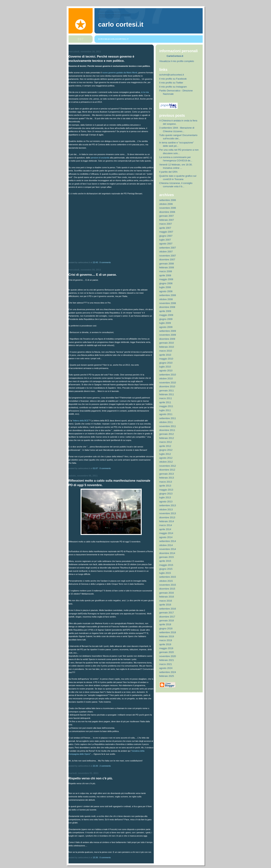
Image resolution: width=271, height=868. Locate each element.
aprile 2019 (165, 644)
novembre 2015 (168, 585)
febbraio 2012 (167, 438)
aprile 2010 (165, 355)
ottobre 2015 (166, 581)
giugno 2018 (166, 628)
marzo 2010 (166, 351)
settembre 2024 (168, 672)
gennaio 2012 (167, 434)
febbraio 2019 (167, 636)
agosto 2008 (166, 291)
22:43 (95, 262)
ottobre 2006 (166, 204)
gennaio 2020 (167, 652)
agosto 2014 (166, 537)
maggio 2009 (166, 315)
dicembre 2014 (167, 553)
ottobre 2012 (166, 462)
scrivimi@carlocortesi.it (172, 75)
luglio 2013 (165, 497)
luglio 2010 (165, 367)
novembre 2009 (168, 335)
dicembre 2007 (167, 260)
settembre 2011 (168, 418)
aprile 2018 (165, 624)
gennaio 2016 (167, 593)
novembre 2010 (168, 383)
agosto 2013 (166, 502)
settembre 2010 (168, 375)
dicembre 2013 (167, 517)
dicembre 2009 (167, 339)
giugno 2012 (166, 450)
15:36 (95, 857)
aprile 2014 (165, 529)
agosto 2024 (166, 668)
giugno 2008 (166, 283)
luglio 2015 (165, 573)
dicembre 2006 (167, 212)
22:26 (95, 766)
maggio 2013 (166, 490)
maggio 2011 (166, 406)
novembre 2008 (168, 303)
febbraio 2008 (167, 267)
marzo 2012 (166, 442)
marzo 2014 (166, 525)
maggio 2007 (166, 232)
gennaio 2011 (167, 391)
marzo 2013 (166, 482)
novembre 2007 (168, 256)
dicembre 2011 (167, 430)
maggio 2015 (166, 565)
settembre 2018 (168, 632)
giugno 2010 (166, 363)
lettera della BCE (81, 421)
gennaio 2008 (167, 264)
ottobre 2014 (166, 545)
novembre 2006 (168, 208)
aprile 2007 (165, 228)
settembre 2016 (168, 609)
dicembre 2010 (167, 386)
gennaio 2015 (167, 557)
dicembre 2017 (167, 617)
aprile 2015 (165, 561)
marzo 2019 (166, 640)
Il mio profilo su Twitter (171, 83)
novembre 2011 (168, 426)
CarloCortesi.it (175, 56)
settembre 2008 (168, 295)
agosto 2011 (166, 414)
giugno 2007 (166, 236)
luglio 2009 (165, 323)
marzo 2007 (166, 224)
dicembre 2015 (167, 589)
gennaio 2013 (167, 474)
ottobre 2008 (166, 299)
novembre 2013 (168, 513)
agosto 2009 (166, 327)
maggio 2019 (166, 648)
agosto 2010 (166, 371)
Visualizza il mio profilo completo (177, 61)
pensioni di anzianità (100, 158)
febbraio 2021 (167, 660)
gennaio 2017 (167, 613)
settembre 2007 (168, 248)
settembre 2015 (168, 577)
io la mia (145, 92)
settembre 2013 (168, 505)
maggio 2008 (166, 279)
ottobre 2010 (166, 378)
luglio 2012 (165, 454)
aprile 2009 (165, 311)
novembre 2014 (168, 549)
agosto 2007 (166, 244)
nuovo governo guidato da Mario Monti (120, 73)
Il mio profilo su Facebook (173, 79)
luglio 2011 (165, 410)
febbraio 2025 (167, 676)
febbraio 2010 (167, 347)
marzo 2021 (166, 664)
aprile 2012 (165, 446)
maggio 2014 (166, 533)
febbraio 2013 (167, 478)
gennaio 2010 (167, 343)
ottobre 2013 (166, 509)
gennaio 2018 (167, 621)
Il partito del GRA (168, 172)
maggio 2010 (166, 359)
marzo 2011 (166, 398)
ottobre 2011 (166, 422)
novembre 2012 (168, 466)
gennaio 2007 (167, 216)
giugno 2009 (166, 319)
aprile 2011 (165, 402)
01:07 (95, 468)
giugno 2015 (166, 569)
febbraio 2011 (167, 394)
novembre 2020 (168, 656)
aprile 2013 (165, 486)
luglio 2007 (165, 240)
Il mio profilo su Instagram (173, 87)
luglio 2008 (165, 287)
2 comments (105, 766)
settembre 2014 (168, 541)
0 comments (105, 262)
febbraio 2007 (167, 220)
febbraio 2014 (167, 521)
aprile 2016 (165, 605)
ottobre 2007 (166, 252)
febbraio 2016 (167, 597)
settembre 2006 (168, 200)
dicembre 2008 (167, 307)
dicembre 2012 (167, 470)
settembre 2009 (168, 331)
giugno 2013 (166, 494)
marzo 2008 (166, 271)
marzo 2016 (166, 601)
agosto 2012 (166, 458)
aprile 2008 (165, 275)
